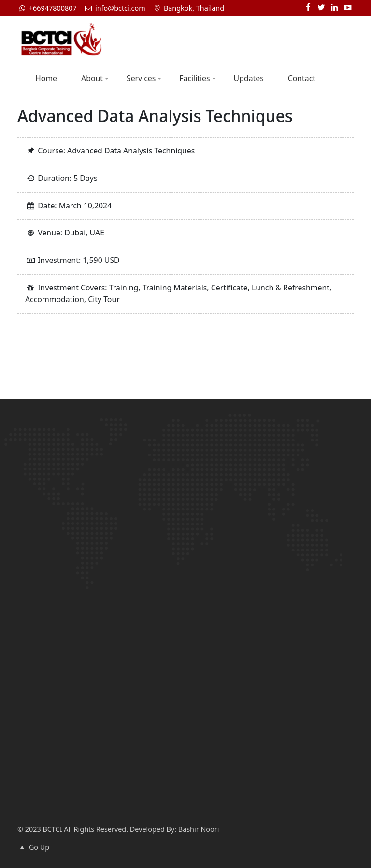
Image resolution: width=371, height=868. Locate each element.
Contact (302, 78)
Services (144, 78)
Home (46, 78)
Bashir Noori (199, 829)
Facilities (197, 78)
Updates (249, 78)
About (95, 78)
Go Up (33, 847)
